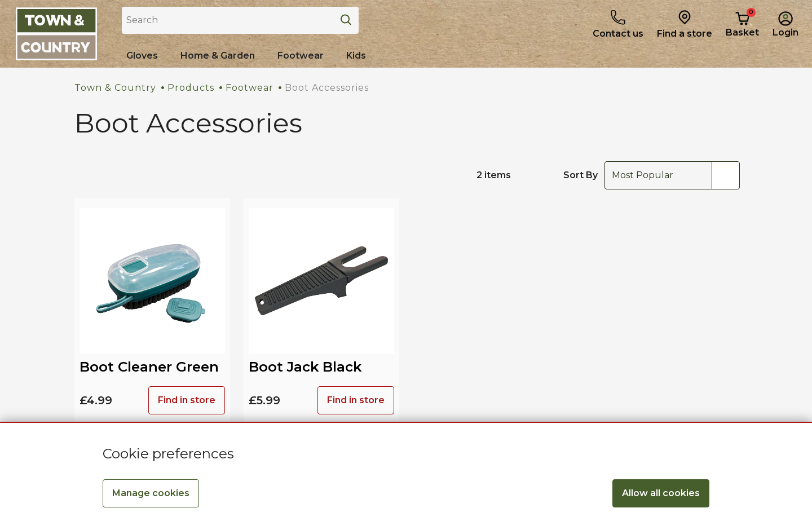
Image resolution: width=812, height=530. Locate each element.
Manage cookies (151, 493)
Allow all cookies (661, 493)
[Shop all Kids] (356, 56)
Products (191, 88)
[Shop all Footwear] (301, 56)
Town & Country (115, 88)
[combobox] (672, 175)
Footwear (250, 88)
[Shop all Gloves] (142, 56)
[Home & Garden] (218, 56)
